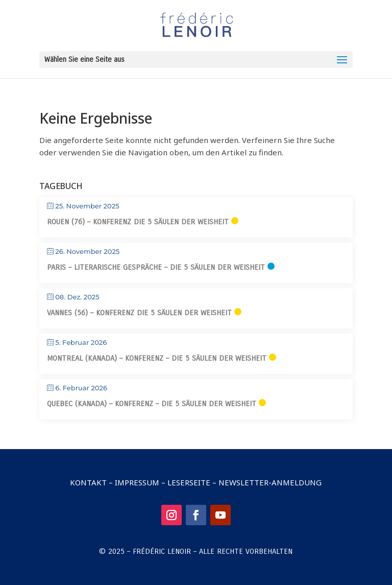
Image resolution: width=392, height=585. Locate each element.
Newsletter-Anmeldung (270, 482)
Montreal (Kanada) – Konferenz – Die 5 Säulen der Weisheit (157, 358)
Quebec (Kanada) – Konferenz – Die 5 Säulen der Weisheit (152, 404)
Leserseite (189, 482)
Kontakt (88, 482)
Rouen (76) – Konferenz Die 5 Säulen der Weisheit (138, 222)
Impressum (137, 482)
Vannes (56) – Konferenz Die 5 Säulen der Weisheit (139, 313)
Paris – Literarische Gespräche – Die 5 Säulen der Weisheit (156, 267)
